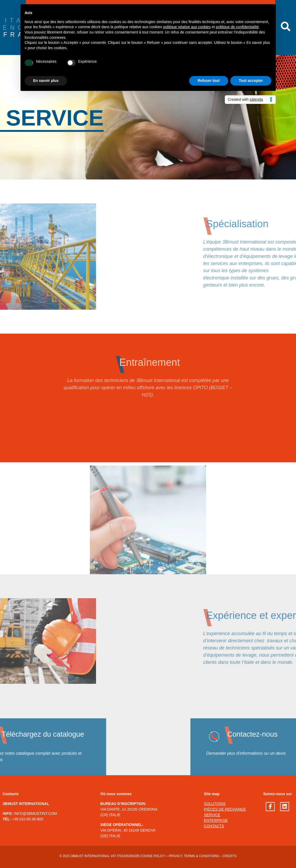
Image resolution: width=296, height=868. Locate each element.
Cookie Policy (153, 856)
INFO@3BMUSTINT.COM (35, 814)
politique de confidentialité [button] (237, 27)
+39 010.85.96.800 (28, 819)
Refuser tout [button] (209, 81)
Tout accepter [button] (251, 81)
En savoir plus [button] (46, 81)
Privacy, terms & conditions (194, 856)
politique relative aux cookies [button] (187, 27)
